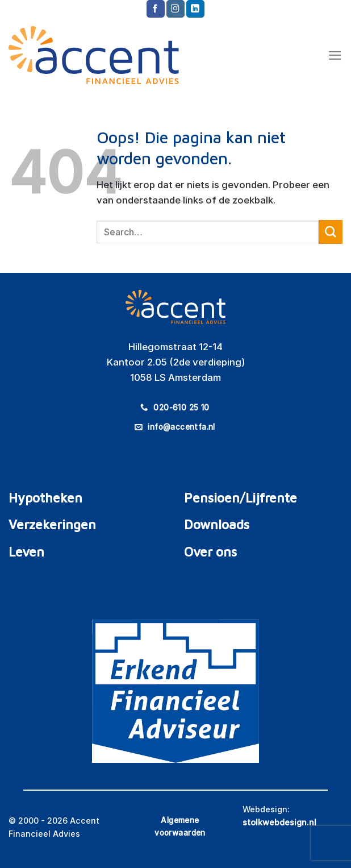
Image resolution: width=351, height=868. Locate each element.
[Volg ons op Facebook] (156, 9)
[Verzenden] (331, 232)
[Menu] (335, 55)
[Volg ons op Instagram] (175, 9)
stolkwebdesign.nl (279, 822)
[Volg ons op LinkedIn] (195, 9)
